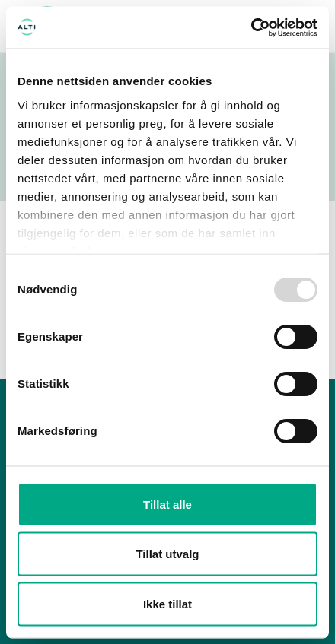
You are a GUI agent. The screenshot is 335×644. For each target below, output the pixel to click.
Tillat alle (167, 504)
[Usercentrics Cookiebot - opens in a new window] (251, 27)
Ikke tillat (167, 603)
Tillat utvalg (167, 554)
